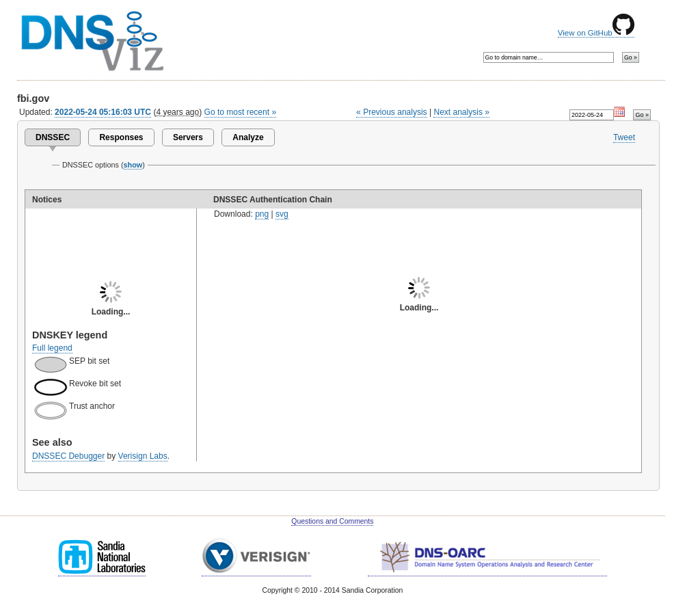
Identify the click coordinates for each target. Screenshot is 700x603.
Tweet (624, 137)
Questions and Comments (332, 521)
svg (282, 214)
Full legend (52, 348)
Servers (188, 137)
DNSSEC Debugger (68, 456)
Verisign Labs (143, 456)
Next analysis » (461, 112)
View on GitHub (596, 33)
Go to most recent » (241, 112)
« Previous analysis (392, 112)
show (133, 165)
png (262, 214)
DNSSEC (53, 137)
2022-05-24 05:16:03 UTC (103, 112)
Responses (121, 137)
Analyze (248, 137)
